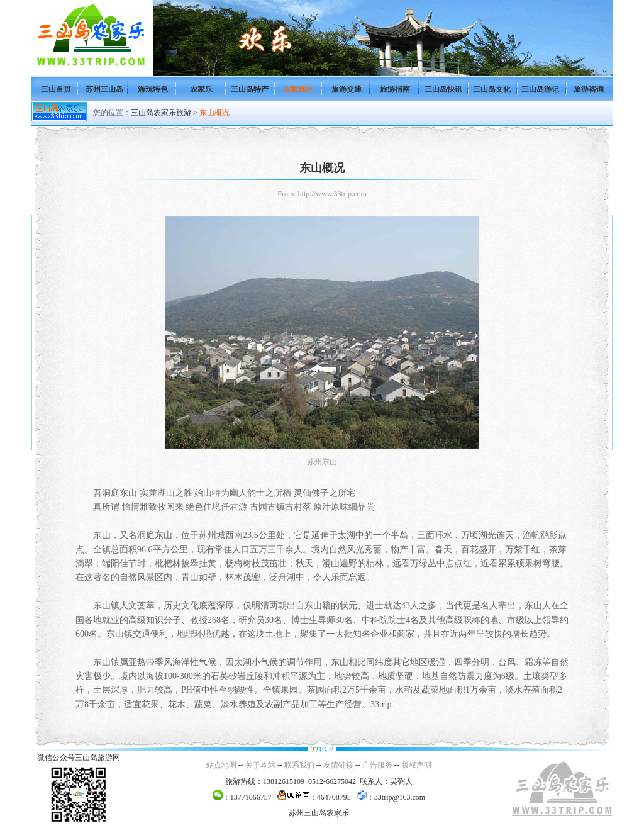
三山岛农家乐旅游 (161, 113)
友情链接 (338, 765)
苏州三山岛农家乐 (319, 813)
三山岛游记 (540, 89)
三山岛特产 (250, 89)
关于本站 (260, 765)
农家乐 (201, 89)
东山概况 (214, 113)
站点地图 (221, 765)
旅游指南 (395, 89)
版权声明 (416, 765)
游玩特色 (153, 89)
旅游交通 (347, 89)
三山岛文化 (492, 89)
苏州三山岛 (104, 89)
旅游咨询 (589, 89)
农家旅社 (298, 89)
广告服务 (377, 765)
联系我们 (299, 765)
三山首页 (56, 89)
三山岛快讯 (443, 89)
